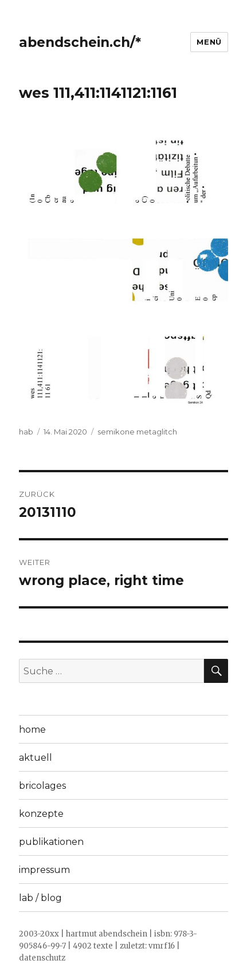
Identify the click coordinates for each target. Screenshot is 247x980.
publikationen (51, 842)
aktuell (36, 758)
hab (26, 432)
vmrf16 (162, 946)
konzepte (41, 814)
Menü (209, 42)
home (32, 730)
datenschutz (42, 958)
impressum (44, 870)
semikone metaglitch (137, 432)
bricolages (42, 786)
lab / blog (40, 898)
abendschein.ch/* (80, 42)
